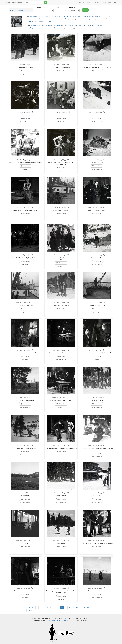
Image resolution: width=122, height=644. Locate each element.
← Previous (31, 607)
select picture (25, 71)
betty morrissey (59, 28)
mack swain (46, 26)
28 (88, 607)
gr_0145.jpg (63, 398)
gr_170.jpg (99, 398)
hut (60, 17)
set (73, 17)
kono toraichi (69, 28)
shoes (100, 19)
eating (45, 19)
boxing (97, 17)
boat (90, 17)
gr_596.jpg (63, 445)
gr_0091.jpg (27, 398)
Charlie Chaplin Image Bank (12, 2)
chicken (67, 17)
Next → (30, 611)
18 (77, 607)
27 (84, 607)
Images (81, 2)
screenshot (64, 19)
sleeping (56, 19)
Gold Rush (20, 10)
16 (69, 607)
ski (28, 19)
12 (54, 607)
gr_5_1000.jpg (63, 112)
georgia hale (35, 26)
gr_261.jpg (99, 112)
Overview (13, 10)
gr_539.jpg (63, 160)
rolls (39, 19)
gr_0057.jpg (27, 303)
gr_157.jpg (27, 445)
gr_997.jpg (99, 207)
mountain (33, 17)
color (45, 21)
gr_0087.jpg (99, 588)
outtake (33, 19)
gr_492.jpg (99, 540)
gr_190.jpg (99, 255)
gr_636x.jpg (27, 112)
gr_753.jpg (27, 255)
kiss (35, 21)
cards (106, 19)
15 (66, 607)
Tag (57, 8)
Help (110, 2)
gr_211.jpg (27, 65)
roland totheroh (96, 26)
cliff (50, 19)
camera (41, 17)
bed (84, 19)
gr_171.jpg (63, 493)
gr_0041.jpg (27, 540)
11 (51, 607)
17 (73, 607)
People (89, 2)
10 (47, 607)
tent (78, 17)
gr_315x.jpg (99, 65)
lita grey (76, 26)
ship (50, 21)
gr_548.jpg (27, 207)
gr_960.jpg (99, 160)
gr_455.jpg (27, 350)
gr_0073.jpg (27, 493)
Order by (72, 8)
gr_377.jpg (63, 540)
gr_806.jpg (99, 493)
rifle (107, 17)
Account (97, 2)
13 (58, 607)
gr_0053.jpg (63, 207)
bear (102, 17)
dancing (54, 17)
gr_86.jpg (27, 588)
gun (40, 21)
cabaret (72, 19)
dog (47, 17)
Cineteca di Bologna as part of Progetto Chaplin (59, 620)
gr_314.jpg (99, 445)
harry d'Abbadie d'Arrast (45, 28)
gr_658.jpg (27, 160)
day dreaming (92, 19)
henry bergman (31, 28)
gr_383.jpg (63, 303)
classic (79, 19)
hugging (29, 21)
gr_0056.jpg (99, 303)
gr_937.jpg (63, 255)
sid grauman (85, 26)
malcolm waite (57, 26)
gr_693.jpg (63, 350)
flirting (84, 17)
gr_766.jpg (63, 588)
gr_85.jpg (99, 350)
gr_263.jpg (63, 65)
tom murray (67, 26)
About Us (116, 2)
